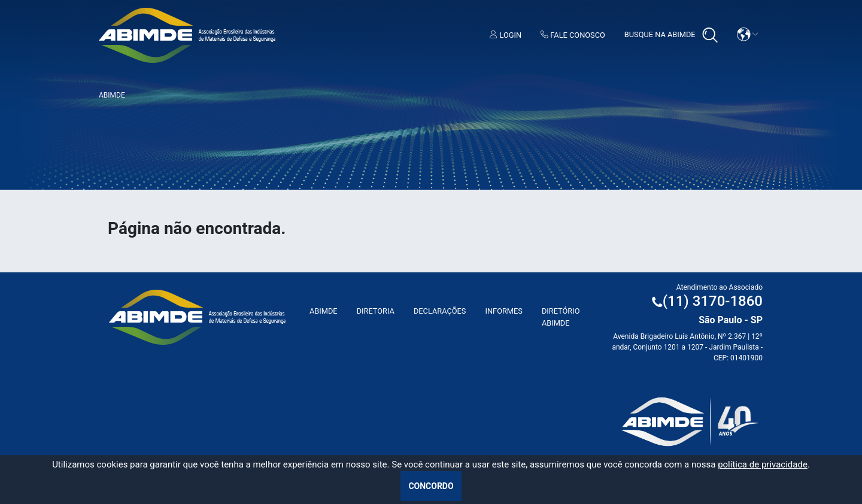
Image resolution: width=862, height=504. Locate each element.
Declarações (440, 311)
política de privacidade (763, 464)
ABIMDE (324, 311)
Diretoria (376, 311)
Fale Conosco (573, 35)
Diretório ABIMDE (561, 317)
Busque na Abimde (671, 35)
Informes (503, 311)
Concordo (431, 486)
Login (506, 35)
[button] (748, 34)
